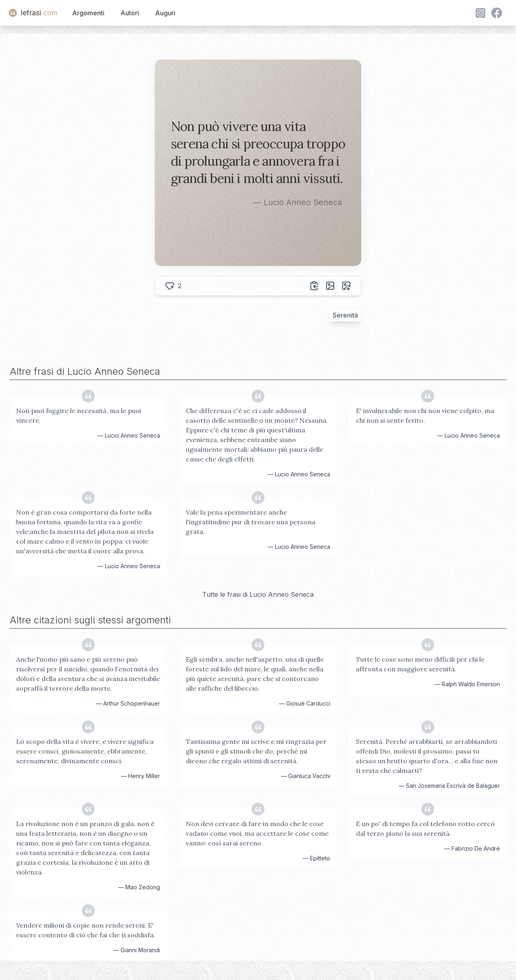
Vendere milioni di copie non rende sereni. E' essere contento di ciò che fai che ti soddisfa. (86, 930)
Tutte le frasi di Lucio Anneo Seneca (258, 594)
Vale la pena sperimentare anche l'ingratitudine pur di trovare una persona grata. (251, 522)
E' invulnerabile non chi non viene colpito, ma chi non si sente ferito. (425, 415)
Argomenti (88, 13)
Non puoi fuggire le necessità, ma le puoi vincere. (79, 415)
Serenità (345, 315)
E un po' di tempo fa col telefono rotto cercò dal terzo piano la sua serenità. (425, 828)
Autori (130, 13)
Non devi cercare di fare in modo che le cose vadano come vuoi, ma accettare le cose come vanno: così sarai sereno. (257, 833)
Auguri (165, 13)
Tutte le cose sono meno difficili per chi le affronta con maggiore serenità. (420, 664)
